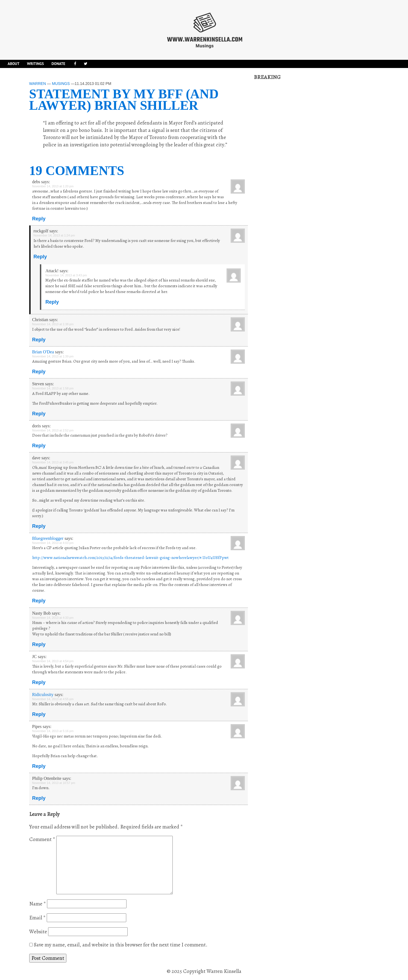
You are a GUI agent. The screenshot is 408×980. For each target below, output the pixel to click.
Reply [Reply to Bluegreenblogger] (39, 601)
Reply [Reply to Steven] (39, 414)
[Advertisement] (295, 163)
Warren (38, 84)
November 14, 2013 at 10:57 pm (54, 783)
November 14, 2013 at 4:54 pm (53, 661)
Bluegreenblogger (48, 538)
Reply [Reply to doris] (39, 446)
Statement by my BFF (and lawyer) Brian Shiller (124, 100)
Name (38, 904)
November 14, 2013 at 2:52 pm (53, 430)
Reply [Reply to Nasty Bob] (39, 644)
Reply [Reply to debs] (39, 219)
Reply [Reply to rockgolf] (40, 257)
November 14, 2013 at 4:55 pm (53, 699)
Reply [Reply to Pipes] (39, 766)
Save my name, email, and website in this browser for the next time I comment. (121, 945)
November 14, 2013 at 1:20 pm (53, 186)
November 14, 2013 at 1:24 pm (54, 235)
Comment (42, 839)
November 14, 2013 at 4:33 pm (53, 618)
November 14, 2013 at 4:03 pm (53, 543)
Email (37, 918)
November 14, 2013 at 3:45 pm (53, 462)
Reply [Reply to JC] (39, 682)
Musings (61, 84)
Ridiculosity (43, 695)
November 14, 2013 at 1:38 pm (53, 324)
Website (38, 932)
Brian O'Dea (43, 352)
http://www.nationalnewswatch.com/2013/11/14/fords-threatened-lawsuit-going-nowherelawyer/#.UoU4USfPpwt (130, 558)
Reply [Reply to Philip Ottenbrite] (39, 798)
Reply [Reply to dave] (39, 526)
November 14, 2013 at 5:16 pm (53, 731)
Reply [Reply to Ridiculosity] (39, 714)
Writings (36, 64)
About (14, 64)
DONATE (58, 64)
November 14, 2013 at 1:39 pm (53, 356)
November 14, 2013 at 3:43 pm (66, 275)
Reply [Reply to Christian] (39, 340)
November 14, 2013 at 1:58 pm (53, 388)
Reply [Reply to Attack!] (52, 302)
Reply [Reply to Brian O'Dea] (39, 372)
